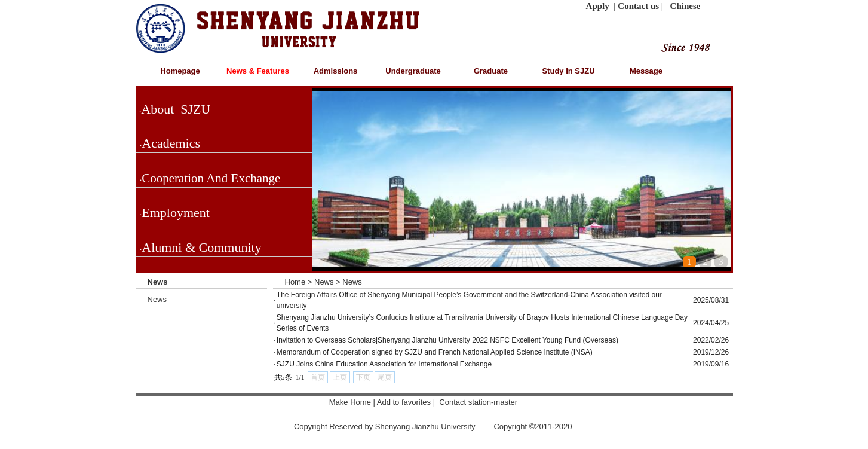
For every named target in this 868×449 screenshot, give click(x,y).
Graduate (491, 71)
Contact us (638, 6)
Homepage (180, 71)
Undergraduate (413, 71)
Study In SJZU (568, 71)
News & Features (258, 71)
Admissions (336, 71)
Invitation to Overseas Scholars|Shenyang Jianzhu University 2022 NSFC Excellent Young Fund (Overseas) (447, 340)
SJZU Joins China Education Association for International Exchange (384, 364)
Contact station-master (479, 402)
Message (646, 71)
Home (295, 282)
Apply (598, 6)
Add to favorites (405, 402)
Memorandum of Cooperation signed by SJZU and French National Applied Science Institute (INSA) (435, 352)
